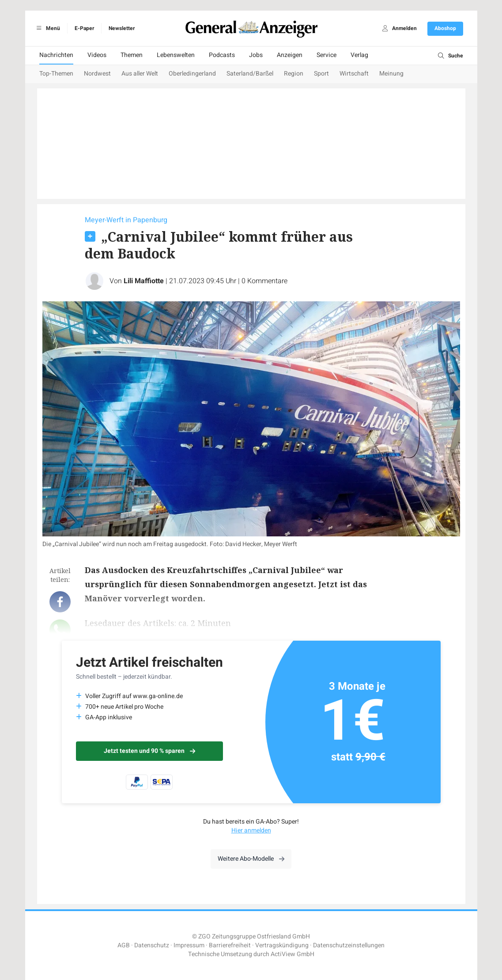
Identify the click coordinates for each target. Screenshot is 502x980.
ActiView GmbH (293, 954)
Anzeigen (290, 55)
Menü (47, 28)
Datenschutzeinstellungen (349, 945)
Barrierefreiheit (230, 945)
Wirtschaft (354, 74)
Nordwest (97, 74)
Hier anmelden (251, 830)
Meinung (391, 74)
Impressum (189, 945)
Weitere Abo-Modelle (251, 859)
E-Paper (84, 28)
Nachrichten (56, 55)
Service (326, 55)
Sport (321, 74)
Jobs (256, 55)
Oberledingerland (192, 74)
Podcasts (222, 55)
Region (294, 74)
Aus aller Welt (140, 74)
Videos (97, 55)
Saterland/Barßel (250, 74)
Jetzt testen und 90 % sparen (149, 751)
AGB (124, 945)
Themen (132, 55)
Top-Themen (56, 74)
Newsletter (122, 28)
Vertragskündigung (282, 945)
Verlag (359, 55)
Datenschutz (152, 945)
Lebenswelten (176, 55)
